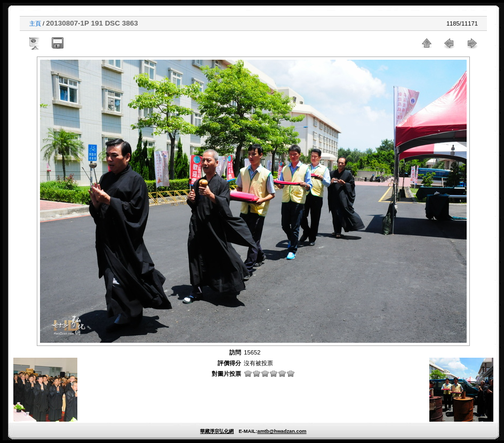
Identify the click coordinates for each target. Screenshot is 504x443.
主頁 (35, 23)
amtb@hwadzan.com (282, 431)
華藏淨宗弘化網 (217, 431)
